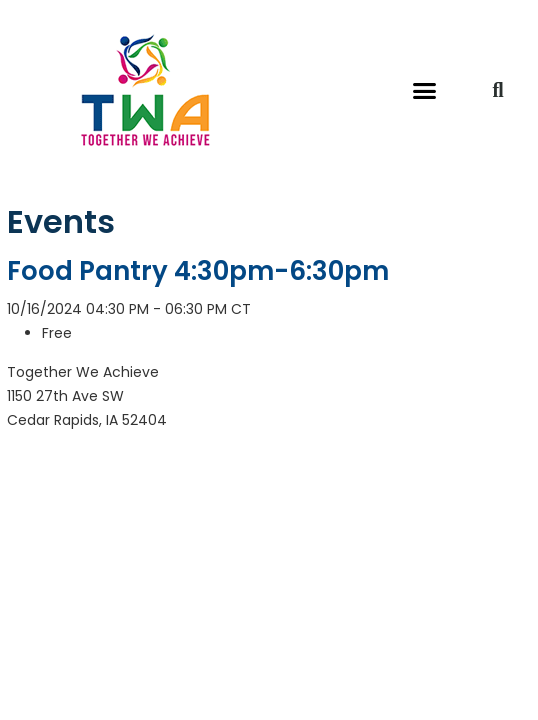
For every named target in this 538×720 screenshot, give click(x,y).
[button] (425, 90)
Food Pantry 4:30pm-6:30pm (198, 271)
